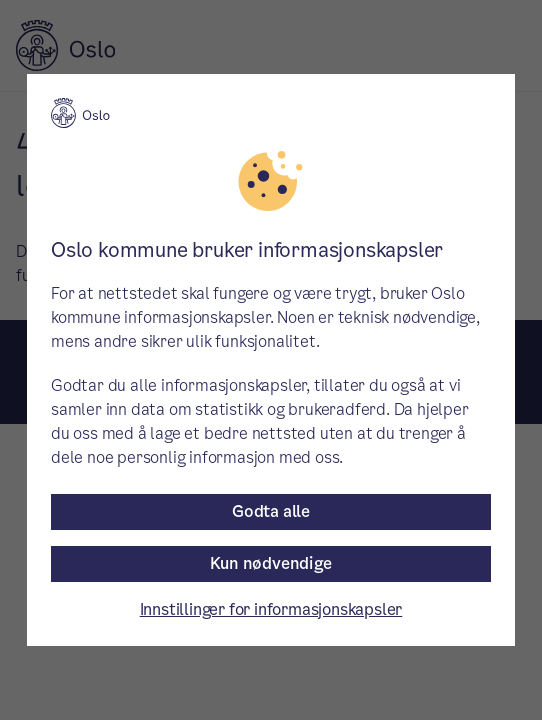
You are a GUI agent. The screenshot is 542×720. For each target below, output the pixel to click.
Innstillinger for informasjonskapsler (271, 609)
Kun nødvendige (270, 563)
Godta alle (271, 511)
